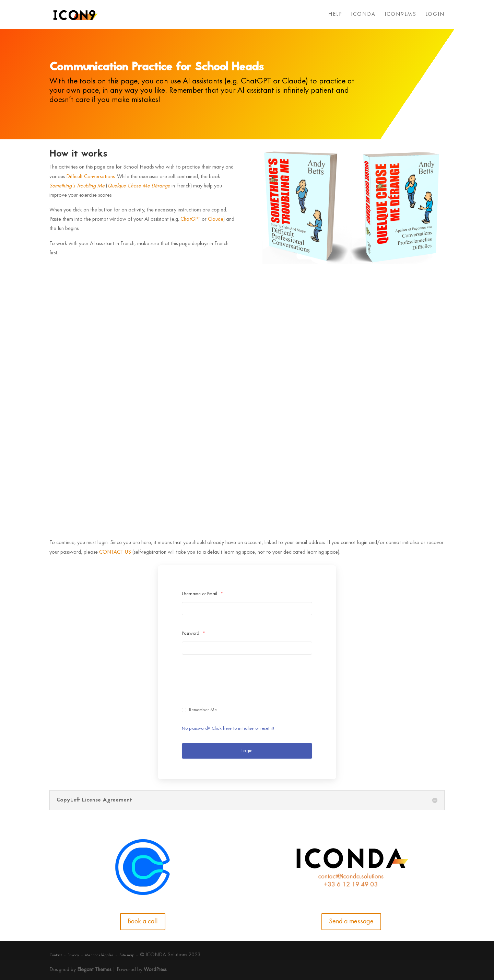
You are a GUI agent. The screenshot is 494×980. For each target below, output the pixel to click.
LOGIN (435, 15)
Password (193, 633)
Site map (127, 955)
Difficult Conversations (90, 177)
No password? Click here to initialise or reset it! (228, 729)
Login (247, 751)
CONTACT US (115, 552)
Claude (216, 219)
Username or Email (202, 594)
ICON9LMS (401, 15)
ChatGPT (190, 219)
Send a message (351, 922)
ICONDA (363, 15)
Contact (56, 955)
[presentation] (234, 684)
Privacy (73, 955)
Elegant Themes (94, 970)
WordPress (155, 970)
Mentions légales (99, 955)
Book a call (143, 922)
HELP (335, 15)
